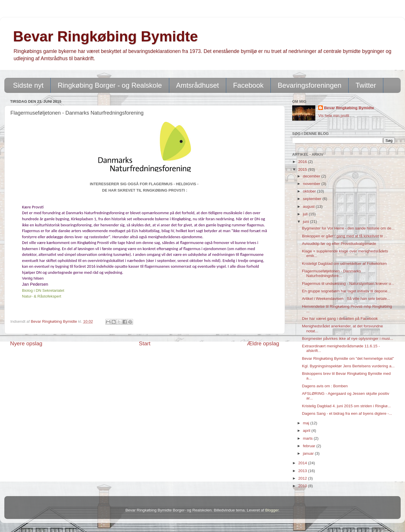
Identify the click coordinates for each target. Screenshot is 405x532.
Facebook (248, 85)
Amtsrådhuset (198, 85)
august (309, 207)
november (312, 184)
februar (310, 446)
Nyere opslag (26, 343)
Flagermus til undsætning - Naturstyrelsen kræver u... (348, 284)
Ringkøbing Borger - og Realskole (110, 85)
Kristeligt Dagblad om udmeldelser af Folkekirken (344, 264)
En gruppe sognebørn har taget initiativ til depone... (346, 291)
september (313, 199)
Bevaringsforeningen (310, 85)
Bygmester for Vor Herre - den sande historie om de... (348, 228)
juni (306, 222)
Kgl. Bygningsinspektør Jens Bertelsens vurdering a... (348, 366)
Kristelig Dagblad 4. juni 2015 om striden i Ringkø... (346, 406)
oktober (310, 191)
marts (308, 438)
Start (145, 343)
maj (307, 423)
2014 (303, 463)
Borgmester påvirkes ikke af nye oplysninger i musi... (348, 339)
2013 (303, 471)
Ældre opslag (263, 343)
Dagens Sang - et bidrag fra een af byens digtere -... (347, 413)
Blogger (272, 510)
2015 (303, 169)
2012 (303, 478)
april (307, 431)
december (312, 176)
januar (309, 453)
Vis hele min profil (334, 116)
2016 (303, 162)
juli (306, 214)
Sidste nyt (28, 85)
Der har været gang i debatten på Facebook (340, 319)
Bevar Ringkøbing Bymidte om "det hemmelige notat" (348, 358)
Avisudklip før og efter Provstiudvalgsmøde (339, 244)
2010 (303, 486)
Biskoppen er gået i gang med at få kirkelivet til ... (345, 236)
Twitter (366, 85)
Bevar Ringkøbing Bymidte (105, 36)
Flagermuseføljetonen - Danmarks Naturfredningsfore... (332, 273)
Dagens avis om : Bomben (325, 386)
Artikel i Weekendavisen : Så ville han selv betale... (346, 299)
